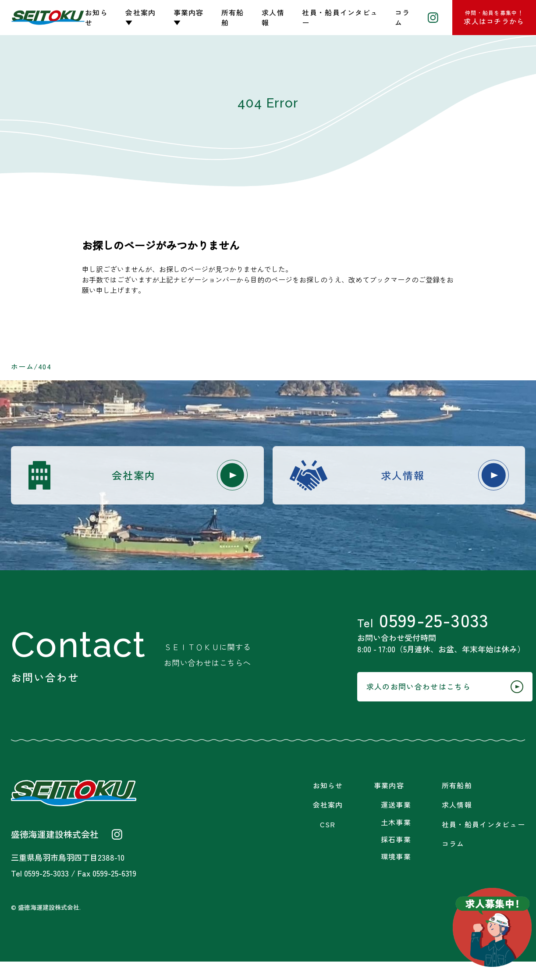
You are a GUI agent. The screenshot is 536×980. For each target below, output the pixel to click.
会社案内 (170, 477)
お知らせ (96, 17)
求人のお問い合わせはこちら (424, 703)
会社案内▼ (140, 17)
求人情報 (273, 17)
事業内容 (389, 804)
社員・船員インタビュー (340, 17)
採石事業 (396, 858)
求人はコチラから (494, 18)
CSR (328, 843)
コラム (403, 17)
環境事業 (396, 875)
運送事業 (396, 824)
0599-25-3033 (415, 628)
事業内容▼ (189, 17)
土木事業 (396, 841)
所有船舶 (233, 17)
